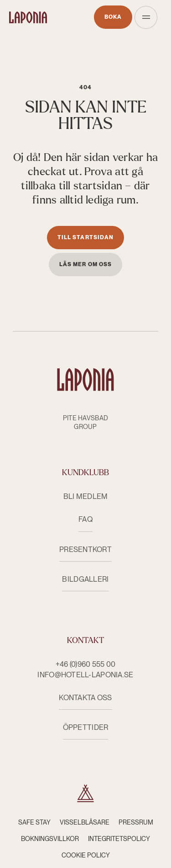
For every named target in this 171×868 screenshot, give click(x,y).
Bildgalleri (85, 579)
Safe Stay (34, 822)
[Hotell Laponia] (28, 17)
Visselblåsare (85, 822)
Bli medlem (86, 496)
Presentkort (85, 549)
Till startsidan (85, 237)
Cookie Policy (86, 855)
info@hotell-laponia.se (85, 675)
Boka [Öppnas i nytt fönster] (113, 17)
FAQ (85, 519)
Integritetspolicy (119, 839)
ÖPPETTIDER (86, 727)
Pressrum (136, 822)
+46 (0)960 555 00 (86, 664)
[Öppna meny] (146, 17)
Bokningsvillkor (50, 839)
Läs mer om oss (85, 264)
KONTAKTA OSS (85, 698)
